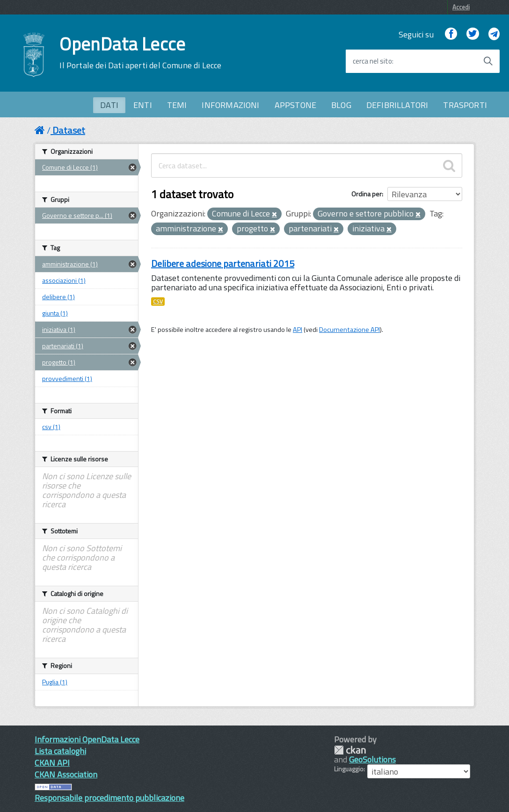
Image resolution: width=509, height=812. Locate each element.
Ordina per (367, 194)
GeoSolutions (372, 759)
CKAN (350, 750)
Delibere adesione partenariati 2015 (223, 263)
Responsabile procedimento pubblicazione (109, 798)
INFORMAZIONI (230, 105)
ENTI (143, 105)
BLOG (341, 105)
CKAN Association (66, 774)
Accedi (461, 7)
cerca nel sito (372, 61)
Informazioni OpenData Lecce (87, 739)
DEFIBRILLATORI (397, 105)
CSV (158, 302)
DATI (109, 105)
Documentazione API (349, 330)
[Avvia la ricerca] (488, 61)
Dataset (69, 130)
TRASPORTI (465, 105)
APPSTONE (295, 105)
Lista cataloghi (60, 751)
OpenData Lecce (140, 53)
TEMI (177, 105)
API (298, 330)
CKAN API (52, 763)
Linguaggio (349, 769)
